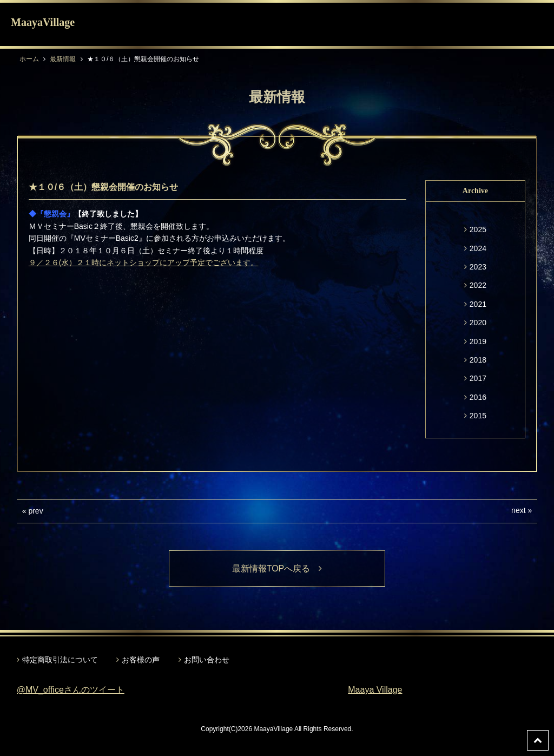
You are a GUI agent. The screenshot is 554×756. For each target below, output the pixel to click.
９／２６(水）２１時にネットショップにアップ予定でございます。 (144, 262)
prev (35, 511)
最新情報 (63, 59)
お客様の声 (141, 660)
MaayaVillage (43, 22)
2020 (478, 323)
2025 (478, 229)
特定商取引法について (60, 660)
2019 (478, 341)
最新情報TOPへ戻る (277, 568)
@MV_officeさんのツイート (71, 690)
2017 (478, 378)
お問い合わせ (207, 660)
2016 (478, 397)
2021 (478, 304)
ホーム (29, 59)
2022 (478, 285)
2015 (478, 416)
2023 (478, 267)
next (518, 510)
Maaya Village (375, 690)
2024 (478, 248)
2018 (478, 360)
